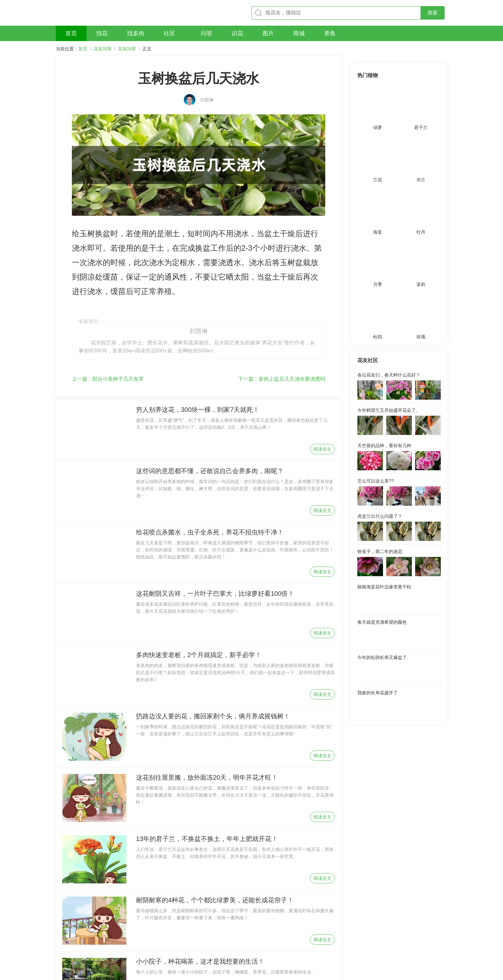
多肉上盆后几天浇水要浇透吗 (282, 310)
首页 (83, 49)
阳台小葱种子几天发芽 (108, 310)
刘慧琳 (207, 89)
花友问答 (103, 49)
